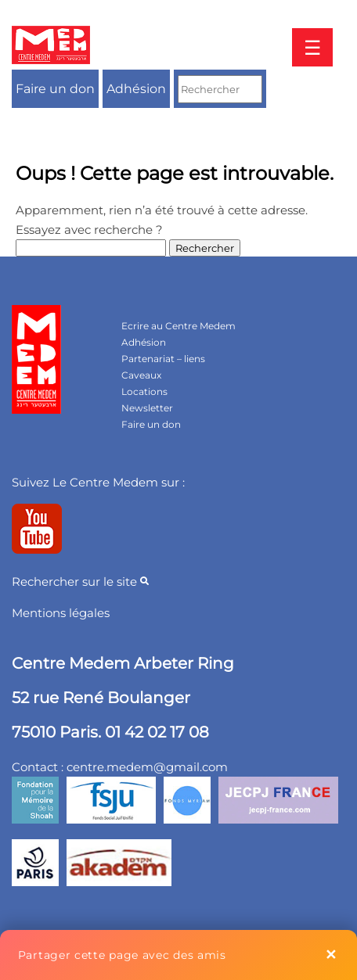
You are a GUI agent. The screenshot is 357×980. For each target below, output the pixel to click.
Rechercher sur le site (80, 582)
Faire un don (55, 89)
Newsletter (147, 408)
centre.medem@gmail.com (147, 767)
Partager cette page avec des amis (122, 955)
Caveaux (141, 375)
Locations (144, 391)
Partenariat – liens (163, 359)
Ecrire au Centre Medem (178, 326)
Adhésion (136, 89)
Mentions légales (61, 613)
